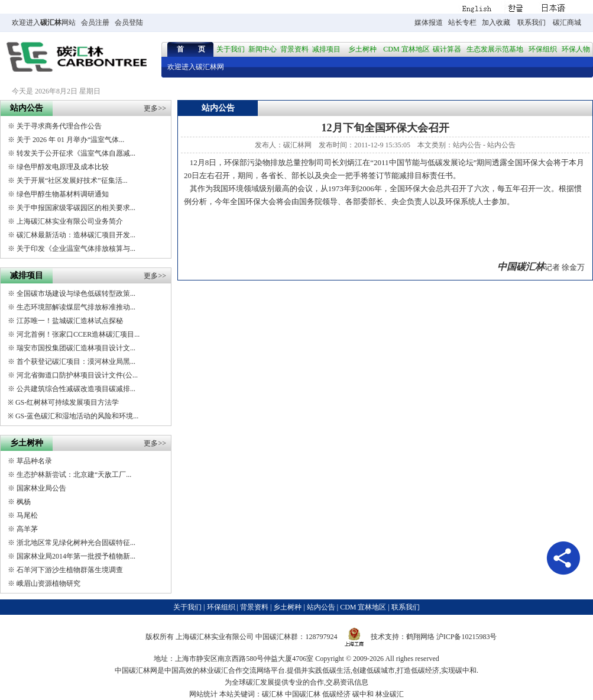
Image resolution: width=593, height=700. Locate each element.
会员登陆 (129, 22)
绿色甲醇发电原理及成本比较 (63, 167)
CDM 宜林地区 (406, 49)
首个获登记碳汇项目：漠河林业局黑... (76, 362)
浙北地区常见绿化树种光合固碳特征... (76, 543)
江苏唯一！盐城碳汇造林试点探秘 (70, 321)
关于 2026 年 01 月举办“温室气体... (70, 140)
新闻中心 (263, 49)
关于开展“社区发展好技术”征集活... (72, 180)
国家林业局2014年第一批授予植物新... (76, 556)
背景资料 (294, 49)
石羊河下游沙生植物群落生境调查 (70, 570)
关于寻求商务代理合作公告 (59, 126)
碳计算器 (447, 49)
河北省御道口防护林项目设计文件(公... (77, 375)
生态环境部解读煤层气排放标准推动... (76, 307)
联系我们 (532, 22)
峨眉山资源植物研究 (48, 583)
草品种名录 (34, 461)
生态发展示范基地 (495, 49)
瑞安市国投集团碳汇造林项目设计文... (76, 348)
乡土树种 (362, 49)
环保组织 (543, 49)
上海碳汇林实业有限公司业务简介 (70, 221)
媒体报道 (429, 22)
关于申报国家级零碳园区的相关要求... (76, 208)
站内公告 (467, 145)
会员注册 (95, 22)
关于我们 (231, 49)
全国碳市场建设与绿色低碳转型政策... (76, 293)
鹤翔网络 (420, 637)
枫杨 (24, 502)
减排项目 (326, 49)
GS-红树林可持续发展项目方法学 (67, 402)
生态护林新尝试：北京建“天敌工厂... (74, 475)
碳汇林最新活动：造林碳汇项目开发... (76, 235)
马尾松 (27, 515)
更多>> (155, 108)
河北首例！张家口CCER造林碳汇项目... (78, 334)
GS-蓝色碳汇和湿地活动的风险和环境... (77, 416)
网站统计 (203, 694)
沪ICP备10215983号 (467, 637)
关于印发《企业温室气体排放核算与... (76, 249)
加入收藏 (496, 22)
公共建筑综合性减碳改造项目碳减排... (76, 389)
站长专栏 (462, 22)
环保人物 (576, 49)
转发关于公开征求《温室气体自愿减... (76, 153)
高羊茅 (27, 529)
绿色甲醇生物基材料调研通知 (63, 194)
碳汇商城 (567, 22)
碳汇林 (51, 22)
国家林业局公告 (41, 488)
